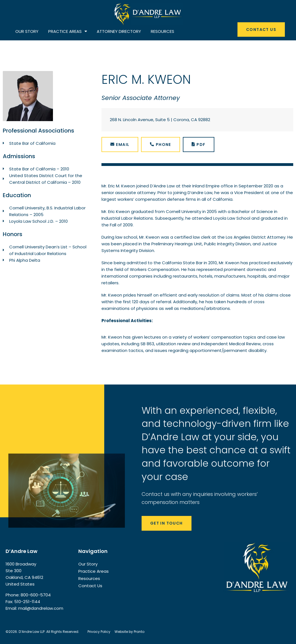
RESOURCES (162, 31)
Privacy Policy (99, 632)
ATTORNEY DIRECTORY (119, 31)
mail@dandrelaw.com (41, 608)
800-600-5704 (36, 595)
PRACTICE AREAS (68, 32)
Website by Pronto (129, 632)
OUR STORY (27, 31)
